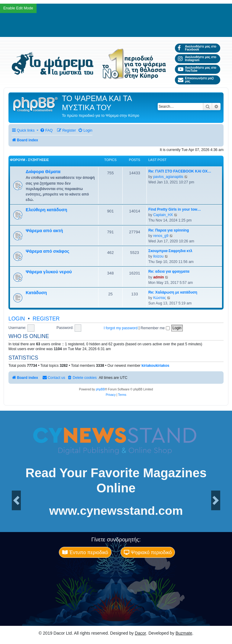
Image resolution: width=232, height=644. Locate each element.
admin (159, 277)
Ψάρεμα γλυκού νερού (49, 272)
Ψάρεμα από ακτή (44, 231)
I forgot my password (121, 328)
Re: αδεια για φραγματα (169, 271)
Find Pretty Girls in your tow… (175, 209)
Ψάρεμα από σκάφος (47, 251)
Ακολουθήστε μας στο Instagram (197, 59)
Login (17, 319)
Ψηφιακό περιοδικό (148, 552)
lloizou (158, 256)
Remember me (155, 328)
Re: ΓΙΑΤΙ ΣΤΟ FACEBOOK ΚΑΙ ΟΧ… (180, 171)
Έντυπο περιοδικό (85, 552)
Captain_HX (163, 215)
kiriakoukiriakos (156, 366)
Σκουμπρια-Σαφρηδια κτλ (170, 251)
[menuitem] (46, 131)
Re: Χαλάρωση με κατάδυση (173, 292)
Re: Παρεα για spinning (169, 230)
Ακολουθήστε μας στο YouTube (197, 69)
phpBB (100, 389)
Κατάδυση (36, 293)
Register (46, 319)
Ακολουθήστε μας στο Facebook (197, 48)
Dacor (140, 633)
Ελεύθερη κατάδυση (46, 210)
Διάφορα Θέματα (43, 172)
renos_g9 (161, 236)
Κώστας (159, 298)
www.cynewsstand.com (116, 511)
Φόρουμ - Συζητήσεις (29, 160)
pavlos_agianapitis (168, 177)
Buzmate (184, 633)
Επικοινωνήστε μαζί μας (196, 80)
